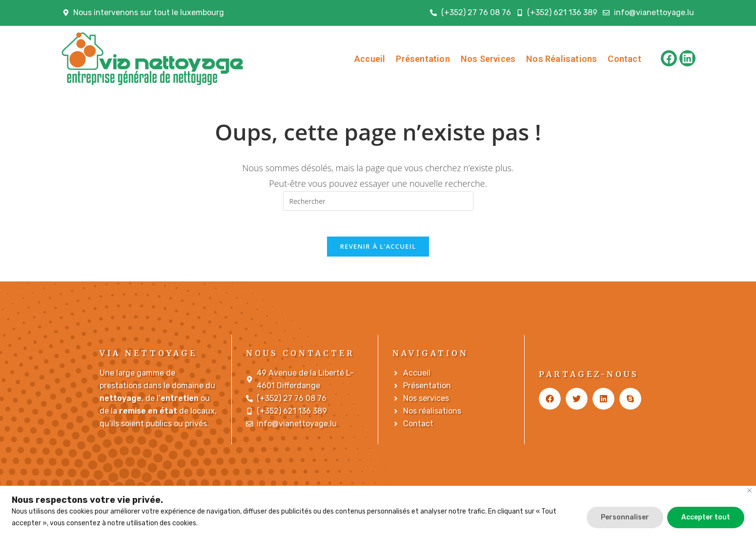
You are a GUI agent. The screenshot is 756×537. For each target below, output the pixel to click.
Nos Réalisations (562, 59)
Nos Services (488, 59)
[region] (378, 511)
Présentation (423, 59)
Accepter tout (706, 517)
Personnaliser (625, 517)
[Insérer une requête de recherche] (378, 201)
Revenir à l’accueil (378, 250)
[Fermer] (749, 490)
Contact (624, 59)
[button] (550, 403)
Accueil (370, 59)
